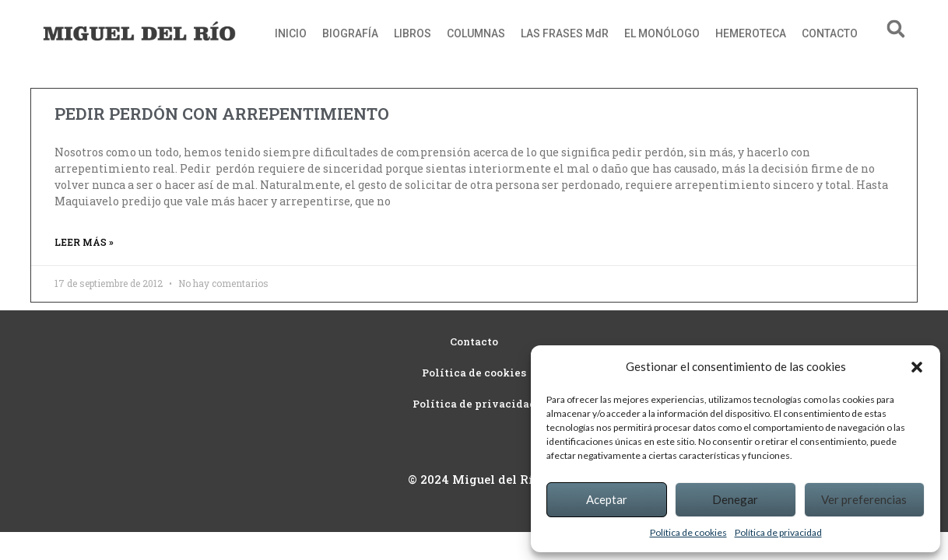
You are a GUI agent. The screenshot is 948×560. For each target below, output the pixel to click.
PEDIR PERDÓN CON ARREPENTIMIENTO (222, 114)
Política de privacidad (778, 532)
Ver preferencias (864, 499)
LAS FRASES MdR (565, 33)
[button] (917, 367)
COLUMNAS (476, 33)
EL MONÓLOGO (662, 33)
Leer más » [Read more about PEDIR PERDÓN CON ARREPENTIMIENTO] (84, 242)
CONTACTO (830, 33)
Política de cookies (688, 532)
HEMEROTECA (751, 33)
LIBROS (413, 33)
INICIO (291, 33)
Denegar (735, 499)
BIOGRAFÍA (350, 33)
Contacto (474, 341)
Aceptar (607, 499)
